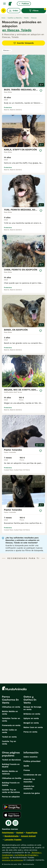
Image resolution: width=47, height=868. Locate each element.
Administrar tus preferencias (12, 860)
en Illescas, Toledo (17, 30)
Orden (14, 11)
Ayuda (26, 766)
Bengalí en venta (31, 723)
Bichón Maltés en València (10, 772)
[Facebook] (8, 823)
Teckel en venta (9, 737)
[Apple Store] (12, 815)
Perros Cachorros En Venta (10, 700)
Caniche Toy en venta (9, 743)
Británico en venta (32, 714)
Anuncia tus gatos (32, 793)
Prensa (27, 770)
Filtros (38, 10)
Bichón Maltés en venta (10, 713)
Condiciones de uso (32, 775)
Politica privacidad (32, 761)
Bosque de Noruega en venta (32, 708)
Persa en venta (30, 732)
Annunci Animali (28, 836)
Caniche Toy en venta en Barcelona (11, 791)
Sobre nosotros (30, 757)
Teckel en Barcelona (11, 760)
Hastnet (20, 833)
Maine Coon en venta (33, 727)
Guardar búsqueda (24, 43)
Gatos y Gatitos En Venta (30, 700)
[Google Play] (12, 807)
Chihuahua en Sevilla (12, 778)
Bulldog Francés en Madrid (11, 766)
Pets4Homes (8, 833)
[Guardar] (41, 91)
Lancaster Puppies (13, 840)
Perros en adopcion (11, 797)
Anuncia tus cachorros (29, 787)
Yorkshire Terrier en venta (11, 720)
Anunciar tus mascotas (29, 780)
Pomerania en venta (11, 725)
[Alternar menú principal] (4, 4)
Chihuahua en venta (11, 707)
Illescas (7, 50)
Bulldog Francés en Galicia (11, 784)
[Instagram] (15, 823)
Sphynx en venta (31, 718)
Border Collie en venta (9, 731)
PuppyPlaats (32, 833)
